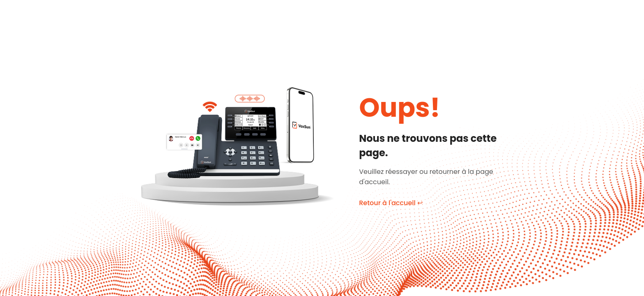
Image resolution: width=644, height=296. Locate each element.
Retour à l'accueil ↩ (391, 203)
